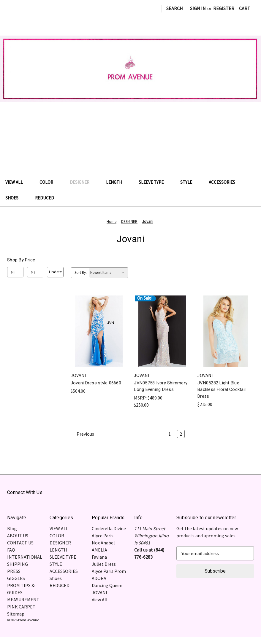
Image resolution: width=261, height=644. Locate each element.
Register (224, 8)
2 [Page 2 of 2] (181, 434)
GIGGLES (16, 578)
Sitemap (16, 614)
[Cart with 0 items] (245, 8)
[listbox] (109, 273)
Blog (12, 528)
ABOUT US (18, 536)
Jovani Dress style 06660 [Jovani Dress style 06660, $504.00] (96, 383)
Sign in (198, 8)
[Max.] (35, 272)
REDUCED (45, 198)
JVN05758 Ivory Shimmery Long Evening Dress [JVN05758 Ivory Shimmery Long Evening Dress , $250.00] (161, 386)
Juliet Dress (104, 564)
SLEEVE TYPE (154, 182)
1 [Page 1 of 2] (170, 434)
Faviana (99, 557)
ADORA (99, 578)
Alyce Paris (103, 536)
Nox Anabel (103, 543)
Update (55, 272)
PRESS (14, 571)
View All (100, 600)
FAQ (11, 550)
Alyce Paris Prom (109, 571)
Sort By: (81, 273)
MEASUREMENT (23, 600)
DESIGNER (83, 182)
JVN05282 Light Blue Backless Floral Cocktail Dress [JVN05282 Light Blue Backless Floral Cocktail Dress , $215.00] (222, 390)
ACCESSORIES (225, 182)
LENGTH (117, 182)
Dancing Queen (107, 585)
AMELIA (99, 550)
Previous (83, 434)
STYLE (189, 182)
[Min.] (15, 272)
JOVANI (99, 592)
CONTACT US (20, 543)
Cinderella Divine (109, 528)
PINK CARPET (21, 607)
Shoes (15, 198)
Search (175, 8)
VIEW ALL (17, 182)
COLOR (49, 182)
